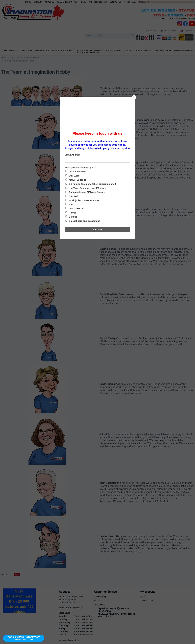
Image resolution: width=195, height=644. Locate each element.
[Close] (134, 97)
